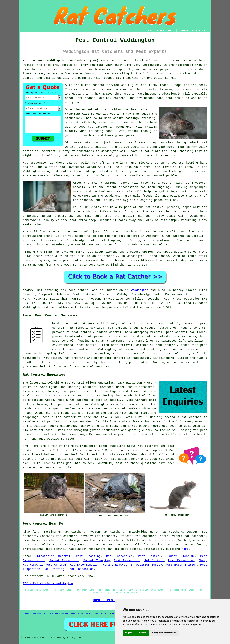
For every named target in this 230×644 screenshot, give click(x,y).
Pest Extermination (181, 565)
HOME (150, 30)
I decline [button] (142, 633)
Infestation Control (53, 556)
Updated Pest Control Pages (76, 614)
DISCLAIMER (199, 30)
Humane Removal (115, 565)
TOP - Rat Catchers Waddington (48, 583)
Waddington (140, 290)
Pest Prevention (127, 560)
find (36, 532)
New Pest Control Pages (45, 614)
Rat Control (154, 560)
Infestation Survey (146, 565)
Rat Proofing (54, 569)
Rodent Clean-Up (181, 556)
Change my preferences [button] (164, 633)
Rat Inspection (119, 556)
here (185, 549)
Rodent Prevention (64, 560)
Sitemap (25, 614)
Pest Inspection (81, 569)
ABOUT (171, 30)
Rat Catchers (102, 614)
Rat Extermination (85, 565)
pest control (115, 358)
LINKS (160, 30)
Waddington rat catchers (73, 324)
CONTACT (183, 30)
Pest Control (150, 556)
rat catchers (104, 545)
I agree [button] (129, 633)
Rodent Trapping (97, 560)
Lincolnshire (164, 358)
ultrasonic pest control (139, 349)
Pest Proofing (88, 556)
